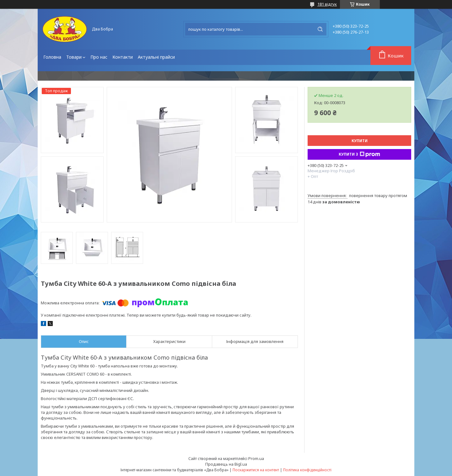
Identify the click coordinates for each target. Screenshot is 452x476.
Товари (74, 57)
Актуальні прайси (156, 57)
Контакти (123, 57)
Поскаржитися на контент (256, 470)
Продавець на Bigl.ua (226, 464)
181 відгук (327, 4)
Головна (52, 57)
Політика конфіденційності (307, 470)
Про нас (99, 57)
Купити (360, 141)
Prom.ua (256, 458)
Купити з (359, 154)
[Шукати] (320, 29)
